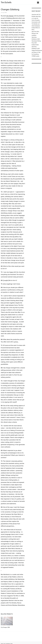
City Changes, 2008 (7, 622)
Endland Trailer (35, 45)
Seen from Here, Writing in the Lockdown (35, 33)
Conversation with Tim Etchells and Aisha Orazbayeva (36, 24)
